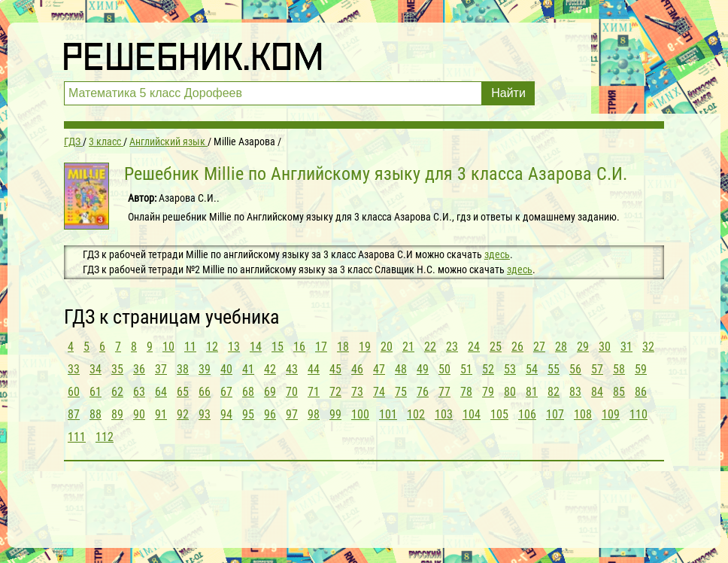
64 (161, 392)
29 (583, 347)
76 (423, 392)
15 (278, 347)
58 (619, 369)
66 (205, 392)
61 (96, 392)
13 (234, 347)
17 (321, 347)
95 (248, 414)
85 (619, 392)
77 (444, 392)
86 (641, 392)
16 (299, 347)
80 (510, 392)
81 (532, 392)
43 (292, 369)
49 (423, 369)
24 (474, 347)
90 (139, 414)
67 (226, 392)
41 (248, 369)
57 (597, 369)
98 (314, 414)
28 (561, 347)
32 (648, 347)
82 (554, 392)
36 (139, 369)
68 (248, 392)
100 (360, 414)
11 (190, 347)
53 (510, 369)
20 (387, 347)
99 (335, 414)
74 (379, 392)
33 (74, 369)
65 (183, 392)
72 (335, 392)
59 (641, 369)
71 (314, 392)
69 (270, 392)
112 (105, 437)
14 (256, 347)
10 (168, 347)
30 (605, 347)
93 (205, 414)
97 (292, 414)
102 (416, 414)
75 (401, 392)
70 (292, 392)
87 (74, 414)
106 (527, 414)
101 (388, 414)
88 (96, 414)
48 (401, 369)
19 (365, 347)
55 (554, 369)
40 (226, 369)
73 (357, 392)
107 (555, 414)
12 (212, 347)
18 (343, 347)
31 (626, 347)
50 (444, 369)
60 (74, 392)
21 (408, 347)
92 (183, 414)
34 (96, 369)
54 (532, 369)
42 (270, 369)
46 (357, 369)
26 (517, 347)
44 (314, 369)
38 (183, 369)
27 (539, 347)
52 (488, 369)
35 (117, 369)
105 (499, 414)
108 (583, 414)
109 (611, 414)
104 (472, 414)
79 (488, 392)
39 (205, 369)
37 (161, 369)
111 (77, 437)
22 (430, 347)
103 (444, 414)
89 (117, 414)
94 (226, 414)
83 (575, 392)
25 (496, 347)
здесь (497, 254)
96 (270, 414)
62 (117, 392)
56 (575, 369)
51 (466, 369)
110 (639, 414)
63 (139, 392)
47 (379, 369)
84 (597, 392)
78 (466, 392)
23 (452, 347)
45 (335, 369)
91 (161, 414)
